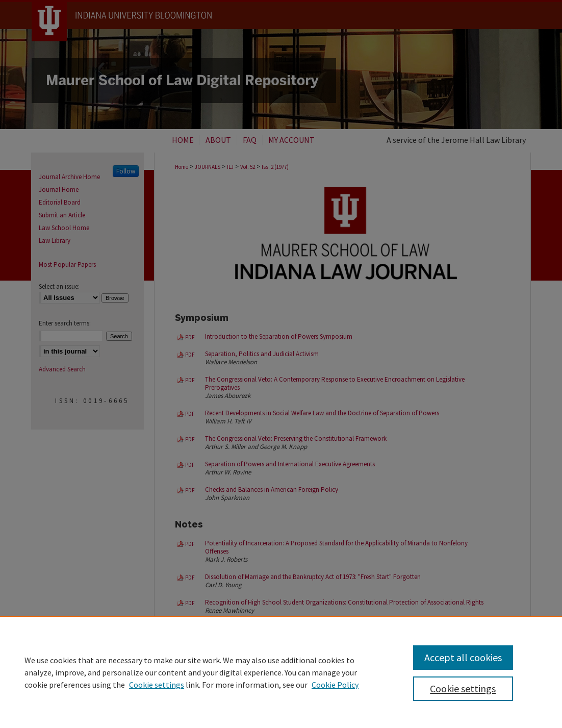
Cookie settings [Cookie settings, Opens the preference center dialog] (463, 688)
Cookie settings (157, 685)
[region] (281, 672)
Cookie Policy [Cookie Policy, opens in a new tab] (335, 685)
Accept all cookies (463, 657)
